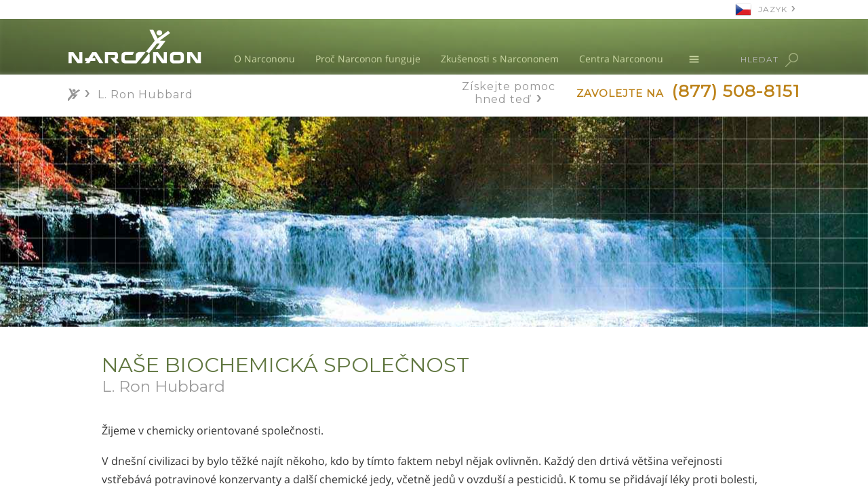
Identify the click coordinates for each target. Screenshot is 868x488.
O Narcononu (264, 59)
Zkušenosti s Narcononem (500, 59)
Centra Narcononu (621, 59)
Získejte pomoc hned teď (509, 93)
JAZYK (773, 9)
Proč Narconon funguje (368, 59)
